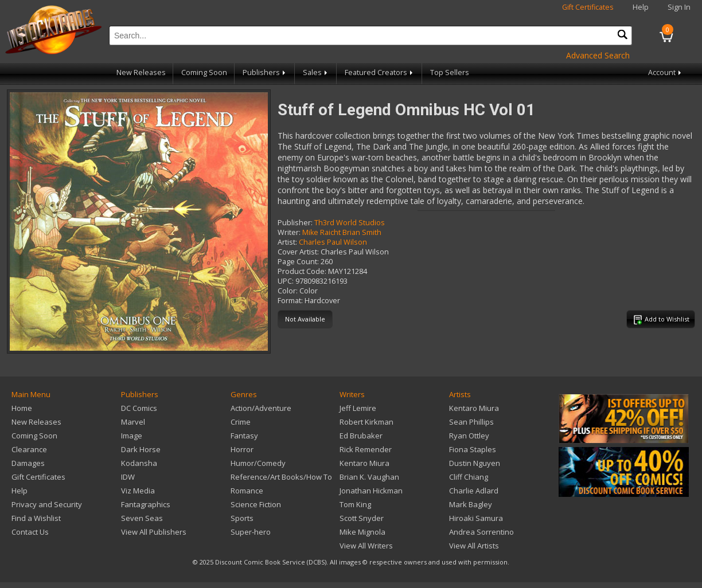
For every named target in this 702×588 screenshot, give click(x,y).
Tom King (355, 504)
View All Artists (474, 546)
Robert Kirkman (366, 422)
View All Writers (366, 546)
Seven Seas (142, 518)
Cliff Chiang (469, 477)
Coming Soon (204, 72)
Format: (290, 301)
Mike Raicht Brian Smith (342, 232)
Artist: (287, 242)
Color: (288, 291)
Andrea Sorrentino (481, 532)
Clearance (29, 449)
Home (22, 408)
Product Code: (302, 271)
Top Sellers (450, 72)
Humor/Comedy (258, 463)
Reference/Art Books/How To (281, 477)
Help (641, 7)
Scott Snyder (362, 518)
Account (666, 72)
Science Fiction (256, 504)
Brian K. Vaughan (369, 477)
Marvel (133, 422)
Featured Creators (380, 72)
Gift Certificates (588, 7)
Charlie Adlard (474, 491)
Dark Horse (141, 449)
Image (132, 436)
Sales (316, 72)
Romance (247, 491)
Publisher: (295, 223)
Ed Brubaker (361, 436)
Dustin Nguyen (475, 463)
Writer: (289, 232)
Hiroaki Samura (476, 518)
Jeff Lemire (358, 408)
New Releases (141, 72)
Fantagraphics (146, 504)
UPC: (286, 281)
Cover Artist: (298, 252)
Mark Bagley (471, 504)
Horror (242, 449)
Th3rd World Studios (350, 223)
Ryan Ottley (469, 436)
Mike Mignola (362, 532)
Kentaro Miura (364, 463)
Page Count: (298, 262)
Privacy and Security (47, 504)
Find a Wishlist (36, 518)
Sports (242, 518)
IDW (128, 477)
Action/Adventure (261, 408)
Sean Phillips (471, 422)
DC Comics (139, 408)
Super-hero (251, 532)
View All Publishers (154, 532)
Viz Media (138, 491)
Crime (241, 422)
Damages (28, 463)
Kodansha (139, 463)
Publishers (265, 72)
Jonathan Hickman (371, 491)
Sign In (679, 7)
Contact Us (30, 532)
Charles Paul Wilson (333, 242)
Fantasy (244, 436)
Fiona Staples (473, 449)
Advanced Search (598, 55)
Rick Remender (366, 449)
